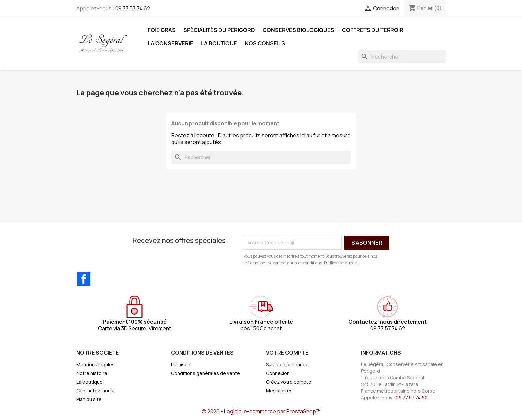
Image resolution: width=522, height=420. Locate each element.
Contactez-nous (95, 391)
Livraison (181, 365)
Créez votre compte (289, 382)
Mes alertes (279, 391)
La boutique (219, 43)
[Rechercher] (402, 57)
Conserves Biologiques (298, 30)
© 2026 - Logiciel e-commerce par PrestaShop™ (261, 411)
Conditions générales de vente (206, 373)
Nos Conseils (265, 43)
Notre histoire (92, 373)
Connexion (278, 373)
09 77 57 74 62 (133, 8)
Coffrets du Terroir (373, 30)
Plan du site (89, 399)
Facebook (84, 279)
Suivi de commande (287, 365)
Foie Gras (162, 30)
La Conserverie (171, 43)
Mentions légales (95, 365)
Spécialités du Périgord (219, 30)
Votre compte (287, 353)
